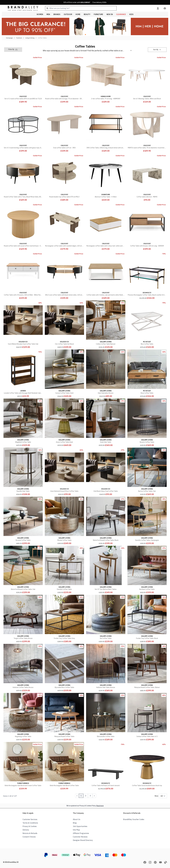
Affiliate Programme (81, 833)
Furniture (19, 38)
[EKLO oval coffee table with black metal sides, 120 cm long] (64, 275)
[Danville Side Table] (23, 472)
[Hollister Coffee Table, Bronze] (23, 668)
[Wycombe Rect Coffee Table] (64, 668)
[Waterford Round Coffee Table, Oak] (23, 570)
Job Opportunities (80, 826)
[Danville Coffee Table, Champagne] (147, 521)
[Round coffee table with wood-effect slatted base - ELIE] (23, 226)
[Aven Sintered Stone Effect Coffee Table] (64, 472)
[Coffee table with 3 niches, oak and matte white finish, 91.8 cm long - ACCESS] (106, 275)
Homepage (9, 38)
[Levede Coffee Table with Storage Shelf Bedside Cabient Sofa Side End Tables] (23, 374)
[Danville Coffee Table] (64, 570)
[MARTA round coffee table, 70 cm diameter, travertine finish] (147, 128)
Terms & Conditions (30, 823)
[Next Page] (94, 796)
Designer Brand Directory (83, 840)
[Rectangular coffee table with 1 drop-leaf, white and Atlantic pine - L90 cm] (106, 226)
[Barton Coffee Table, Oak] (147, 472)
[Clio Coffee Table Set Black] (64, 325)
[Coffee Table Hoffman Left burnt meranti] (106, 766)
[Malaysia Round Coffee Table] (64, 717)
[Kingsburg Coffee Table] (23, 717)
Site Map (76, 830)
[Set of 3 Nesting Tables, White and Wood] (147, 79)
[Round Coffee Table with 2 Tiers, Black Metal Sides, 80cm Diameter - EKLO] (23, 177)
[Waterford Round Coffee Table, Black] (106, 521)
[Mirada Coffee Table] (64, 521)
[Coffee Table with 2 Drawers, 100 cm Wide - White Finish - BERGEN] (23, 275)
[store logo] (21, 8)
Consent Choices (29, 837)
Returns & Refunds (30, 833)
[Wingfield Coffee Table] (23, 423)
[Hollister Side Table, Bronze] (106, 668)
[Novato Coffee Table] (147, 423)
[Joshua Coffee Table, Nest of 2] (147, 717)
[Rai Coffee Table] (106, 619)
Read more (100, 806)
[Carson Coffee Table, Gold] (64, 374)
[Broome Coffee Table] (23, 521)
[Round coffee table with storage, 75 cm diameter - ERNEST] (64, 79)
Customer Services (30, 819)
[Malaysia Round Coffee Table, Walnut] (147, 668)
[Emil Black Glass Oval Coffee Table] (106, 472)
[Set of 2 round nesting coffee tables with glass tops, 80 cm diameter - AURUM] (23, 128)
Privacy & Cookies (30, 826)
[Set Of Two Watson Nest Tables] (106, 570)
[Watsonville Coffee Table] (106, 717)
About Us (77, 819)
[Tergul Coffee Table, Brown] (23, 619)
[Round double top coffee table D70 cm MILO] (64, 177)
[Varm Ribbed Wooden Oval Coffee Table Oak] (23, 325)
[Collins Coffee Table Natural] (106, 325)
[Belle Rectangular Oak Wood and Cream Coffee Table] (23, 766)
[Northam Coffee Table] (147, 570)
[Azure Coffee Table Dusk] (64, 423)
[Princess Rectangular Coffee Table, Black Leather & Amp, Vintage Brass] (147, 275)
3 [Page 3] (90, 796)
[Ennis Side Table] (106, 423)
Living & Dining (30, 38)
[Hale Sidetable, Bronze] (106, 374)
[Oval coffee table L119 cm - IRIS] (64, 128)
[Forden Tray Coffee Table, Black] (147, 619)
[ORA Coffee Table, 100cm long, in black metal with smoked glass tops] (106, 128)
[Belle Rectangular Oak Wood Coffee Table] (64, 766)
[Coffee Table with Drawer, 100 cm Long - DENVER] (147, 226)
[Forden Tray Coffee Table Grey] (64, 619)
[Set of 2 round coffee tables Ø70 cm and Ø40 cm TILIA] (23, 79)
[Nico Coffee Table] (147, 325)
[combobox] (98, 8)
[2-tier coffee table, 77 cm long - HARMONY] (106, 79)
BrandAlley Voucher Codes (134, 819)
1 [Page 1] (81, 796)
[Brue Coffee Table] (147, 374)
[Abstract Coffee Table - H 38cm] (106, 177)
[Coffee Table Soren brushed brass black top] (147, 766)
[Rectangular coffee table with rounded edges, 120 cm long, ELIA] (64, 226)
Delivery (26, 830)
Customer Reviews (80, 837)
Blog (75, 823)
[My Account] (158, 8)
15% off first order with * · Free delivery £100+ (85, 2)
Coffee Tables (42, 38)
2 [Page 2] (86, 796)
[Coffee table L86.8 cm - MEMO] (147, 177)
